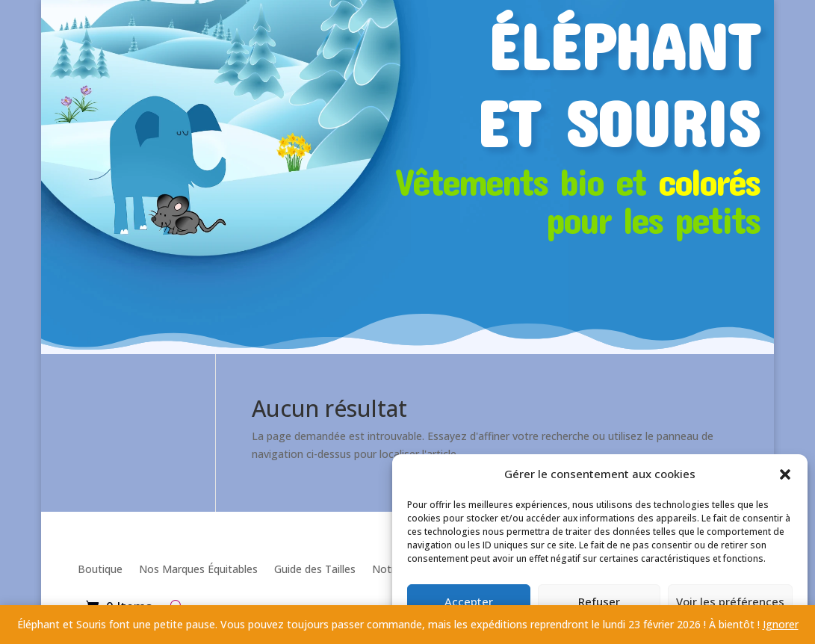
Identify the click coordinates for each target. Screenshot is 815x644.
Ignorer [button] (781, 624)
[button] (785, 474)
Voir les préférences (730, 601)
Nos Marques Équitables (198, 569)
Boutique (100, 569)
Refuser (599, 601)
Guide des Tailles (315, 569)
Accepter (469, 601)
